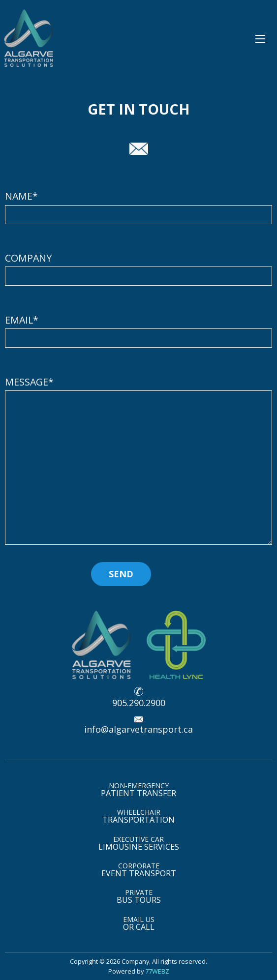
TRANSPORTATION (138, 816)
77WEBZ (157, 971)
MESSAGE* (138, 460)
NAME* (138, 207)
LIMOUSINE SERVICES (139, 843)
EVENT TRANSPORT (139, 870)
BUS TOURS (139, 896)
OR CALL (139, 923)
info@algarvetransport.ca (138, 729)
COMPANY (138, 268)
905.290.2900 (139, 703)
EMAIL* (138, 330)
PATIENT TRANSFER (138, 790)
